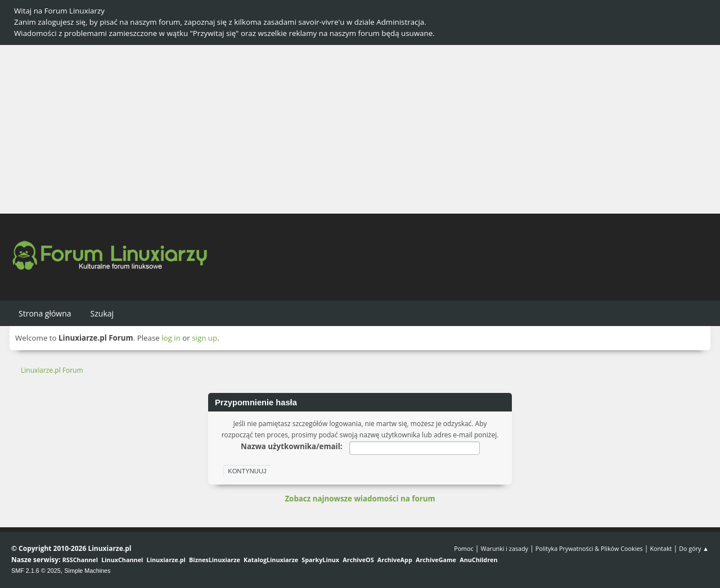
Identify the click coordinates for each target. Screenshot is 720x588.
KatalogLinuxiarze (271, 560)
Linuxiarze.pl (166, 560)
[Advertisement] (360, 129)
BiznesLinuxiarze (215, 560)
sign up (204, 338)
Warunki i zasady (505, 548)
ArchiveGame (436, 560)
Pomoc (464, 548)
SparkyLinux (320, 560)
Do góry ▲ (694, 548)
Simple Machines (87, 571)
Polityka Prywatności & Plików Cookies (589, 548)
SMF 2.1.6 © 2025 (36, 571)
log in (171, 338)
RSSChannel (80, 560)
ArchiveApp (395, 560)
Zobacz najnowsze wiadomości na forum (360, 499)
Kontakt (661, 548)
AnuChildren (478, 560)
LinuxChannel (122, 560)
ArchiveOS (358, 560)
